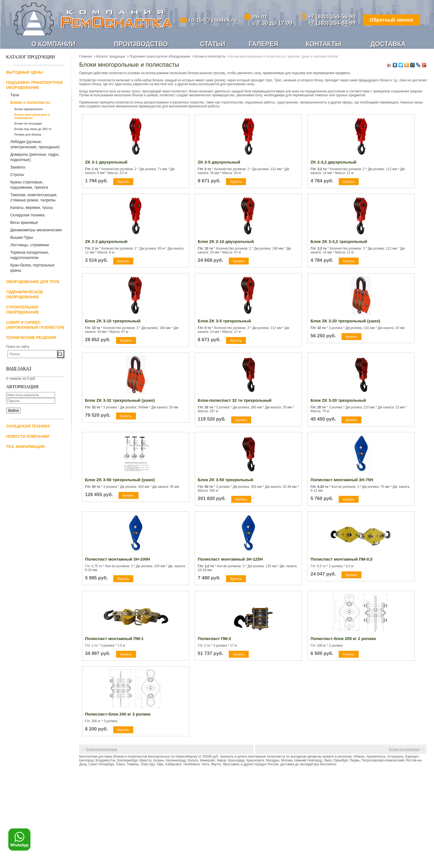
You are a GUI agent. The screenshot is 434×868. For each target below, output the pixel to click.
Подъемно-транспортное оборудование (160, 56)
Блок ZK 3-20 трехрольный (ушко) (345, 321)
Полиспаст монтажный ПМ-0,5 (341, 559)
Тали (15, 95)
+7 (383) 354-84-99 (331, 23)
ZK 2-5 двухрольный (219, 162)
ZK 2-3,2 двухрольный (333, 162)
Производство (141, 44)
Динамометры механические (36, 230)
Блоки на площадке (28, 123)
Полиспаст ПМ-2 (215, 638)
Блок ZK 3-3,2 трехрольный (339, 241)
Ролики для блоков (28, 134)
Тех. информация (25, 447)
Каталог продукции (111, 56)
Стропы (17, 175)
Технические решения (31, 338)
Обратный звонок (391, 20)
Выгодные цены (25, 72)
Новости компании (28, 436)
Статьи (213, 44)
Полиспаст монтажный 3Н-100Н (118, 559)
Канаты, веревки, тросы (32, 208)
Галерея (264, 44)
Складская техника (27, 215)
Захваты (18, 167)
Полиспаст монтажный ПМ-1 (114, 638)
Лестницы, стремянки (30, 245)
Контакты (324, 44)
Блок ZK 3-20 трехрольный (338, 400)
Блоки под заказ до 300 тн (33, 129)
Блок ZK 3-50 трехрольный (225, 480)
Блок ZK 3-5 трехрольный (224, 321)
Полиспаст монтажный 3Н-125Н (230, 559)
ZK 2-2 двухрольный (106, 241)
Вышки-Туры (22, 237)
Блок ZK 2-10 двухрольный (226, 241)
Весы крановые (24, 222)
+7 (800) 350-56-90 (331, 17)
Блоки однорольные (29, 109)
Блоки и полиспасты (30, 102)
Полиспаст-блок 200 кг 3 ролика (118, 714)
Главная (86, 56)
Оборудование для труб (33, 282)
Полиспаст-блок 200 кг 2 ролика (343, 638)
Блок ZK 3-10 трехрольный (113, 321)
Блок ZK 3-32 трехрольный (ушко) (120, 400)
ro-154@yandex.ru (213, 20)
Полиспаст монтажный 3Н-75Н (342, 480)
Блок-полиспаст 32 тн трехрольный (235, 400)
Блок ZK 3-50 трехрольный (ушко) (120, 480)
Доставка (388, 44)
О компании (53, 44)
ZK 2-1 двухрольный (106, 162)
